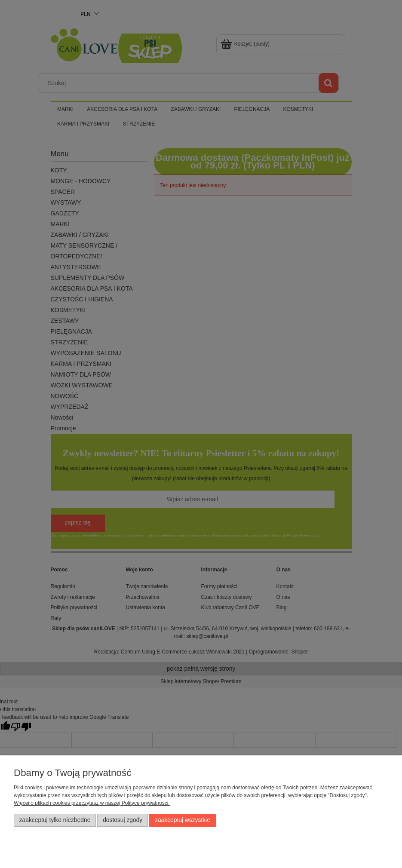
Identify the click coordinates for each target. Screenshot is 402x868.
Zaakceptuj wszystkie (183, 820)
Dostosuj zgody (123, 820)
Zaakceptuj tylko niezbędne (55, 820)
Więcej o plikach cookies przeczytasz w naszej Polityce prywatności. (92, 803)
